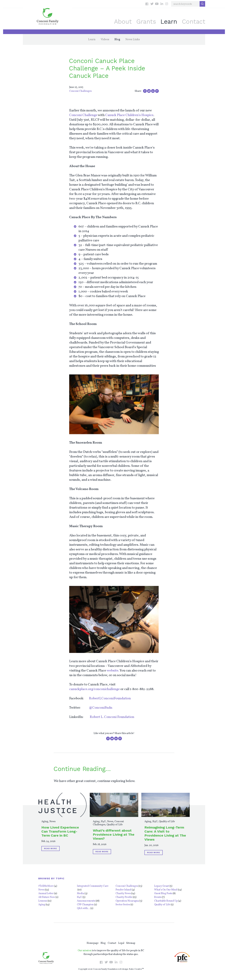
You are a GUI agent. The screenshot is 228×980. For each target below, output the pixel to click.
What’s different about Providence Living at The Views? (114, 834)
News (52, 822)
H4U (103, 822)
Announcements (86, 901)
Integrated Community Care (93, 886)
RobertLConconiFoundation (110, 698)
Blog (117, 40)
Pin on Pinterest (157, 91)
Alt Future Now (47, 897)
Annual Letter (46, 894)
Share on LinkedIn (153, 91)
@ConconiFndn (101, 708)
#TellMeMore (46, 886)
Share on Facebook (145, 91)
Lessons (43, 901)
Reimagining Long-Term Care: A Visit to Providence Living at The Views (165, 833)
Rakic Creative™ (136, 969)
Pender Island (123, 890)
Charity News (123, 894)
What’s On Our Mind (166, 890)
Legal (121, 943)
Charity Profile (124, 897)
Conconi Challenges (80, 91)
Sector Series (123, 905)
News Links (133, 40)
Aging (45, 822)
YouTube (157, 4)
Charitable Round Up (166, 901)
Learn (169, 22)
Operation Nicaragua (127, 901)
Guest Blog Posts (163, 894)
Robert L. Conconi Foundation (112, 717)
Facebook (147, 4)
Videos (105, 40)
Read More (51, 848)
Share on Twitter (149, 91)
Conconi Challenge (83, 115)
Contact (194, 22)
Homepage (93, 943)
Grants (146, 22)
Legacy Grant (162, 886)
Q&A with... (83, 908)
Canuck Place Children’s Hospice (129, 115)
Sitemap (131, 943)
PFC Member (182, 957)
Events (158, 897)
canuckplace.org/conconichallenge (94, 689)
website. (113, 671)
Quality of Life (115, 825)
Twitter (152, 4)
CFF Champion (85, 905)
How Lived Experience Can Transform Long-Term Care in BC (60, 831)
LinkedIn (162, 4)
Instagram (167, 4)
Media (80, 894)
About (123, 22)
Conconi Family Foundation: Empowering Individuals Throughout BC (48, 16)
